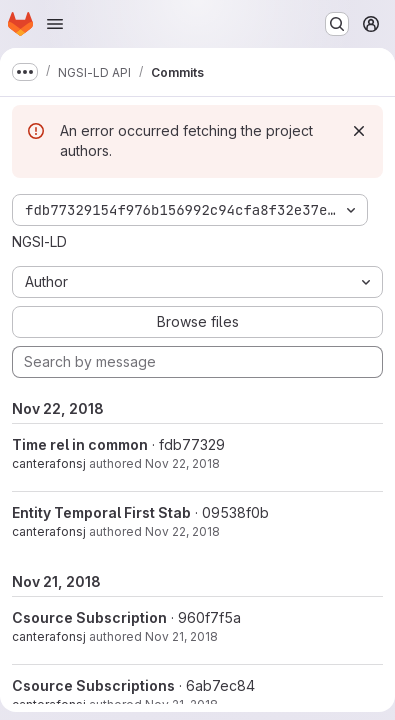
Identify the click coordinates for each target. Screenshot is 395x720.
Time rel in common (80, 444)
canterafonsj (49, 463)
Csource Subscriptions (93, 685)
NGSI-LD (39, 241)
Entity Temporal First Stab (101, 512)
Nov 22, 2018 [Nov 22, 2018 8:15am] (182, 531)
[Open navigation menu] (55, 24)
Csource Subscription (89, 617)
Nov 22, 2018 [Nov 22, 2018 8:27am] (182, 463)
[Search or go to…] (337, 24)
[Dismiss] (359, 131)
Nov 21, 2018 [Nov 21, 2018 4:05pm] (181, 636)
